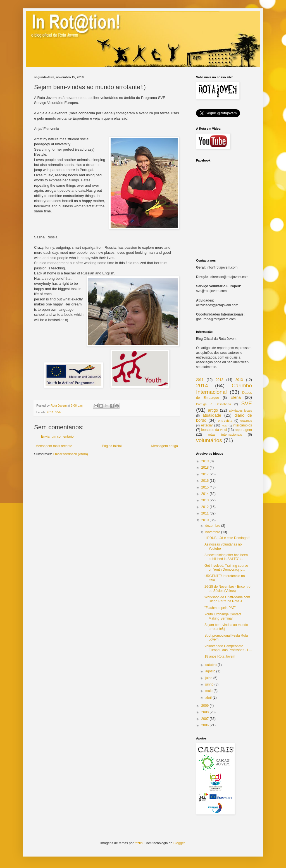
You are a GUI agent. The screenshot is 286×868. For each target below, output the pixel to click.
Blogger (179, 843)
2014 (202, 386)
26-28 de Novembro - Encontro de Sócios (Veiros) (227, 589)
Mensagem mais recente (54, 446)
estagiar (207, 425)
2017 (205, 474)
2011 (50, 412)
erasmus (246, 421)
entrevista (225, 421)
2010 (205, 520)
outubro (211, 665)
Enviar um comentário (57, 437)
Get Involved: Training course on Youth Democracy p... (226, 568)
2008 (205, 712)
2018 (205, 468)
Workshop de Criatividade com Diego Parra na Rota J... (227, 599)
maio (209, 691)
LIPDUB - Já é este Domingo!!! (227, 538)
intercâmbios (242, 425)
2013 (239, 380)
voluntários (209, 440)
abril (208, 698)
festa (224, 425)
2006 (205, 725)
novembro (213, 532)
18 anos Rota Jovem (220, 656)
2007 (205, 719)
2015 (205, 487)
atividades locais (240, 411)
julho (209, 678)
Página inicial (112, 446)
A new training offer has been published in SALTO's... (226, 557)
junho (209, 684)
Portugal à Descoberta (214, 404)
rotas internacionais (225, 435)
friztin (139, 843)
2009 (205, 706)
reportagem (243, 430)
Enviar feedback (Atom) (70, 454)
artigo (213, 410)
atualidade (212, 415)
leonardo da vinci (214, 430)
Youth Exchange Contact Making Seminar (223, 616)
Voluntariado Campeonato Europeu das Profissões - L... (228, 648)
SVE (58, 412)
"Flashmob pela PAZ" (220, 608)
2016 (205, 481)
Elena (236, 397)
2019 (205, 461)
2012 (219, 380)
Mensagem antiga (165, 446)
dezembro (213, 526)
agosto (210, 671)
